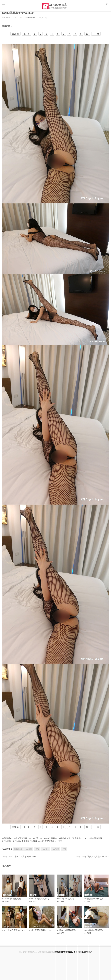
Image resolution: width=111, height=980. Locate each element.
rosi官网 (56, 852)
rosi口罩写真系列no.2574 (42, 922)
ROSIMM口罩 (30, 21)
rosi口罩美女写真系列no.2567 (22, 860)
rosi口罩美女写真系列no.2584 (42, 892)
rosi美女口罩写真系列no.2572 (69, 923)
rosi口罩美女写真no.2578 (15, 922)
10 (87, 37)
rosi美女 (46, 852)
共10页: (15, 37)
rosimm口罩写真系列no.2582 (69, 892)
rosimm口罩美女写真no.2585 (15, 892)
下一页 (96, 37)
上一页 (27, 37)
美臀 (37, 852)
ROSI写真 (18, 852)
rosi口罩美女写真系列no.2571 (95, 860)
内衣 (64, 852)
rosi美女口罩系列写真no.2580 (96, 892)
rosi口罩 (29, 852)
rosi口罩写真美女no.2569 (19, 16)
